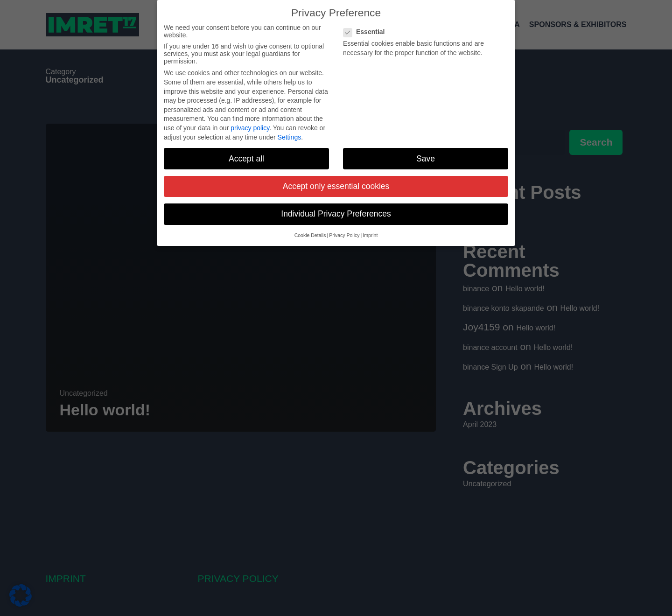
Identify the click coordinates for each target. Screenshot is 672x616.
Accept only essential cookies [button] (336, 185)
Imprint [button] (370, 234)
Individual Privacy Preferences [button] (336, 212)
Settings (290, 136)
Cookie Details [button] (310, 234)
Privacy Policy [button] (344, 234)
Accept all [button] (246, 157)
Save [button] (426, 157)
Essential (368, 30)
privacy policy (250, 126)
